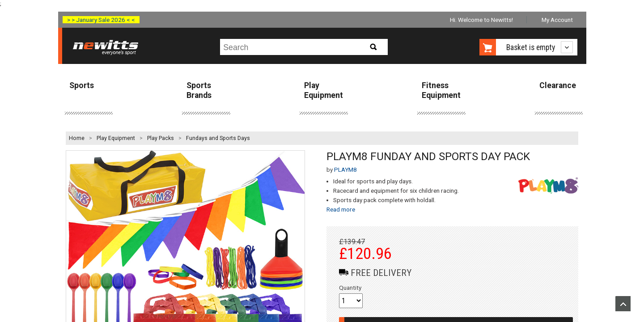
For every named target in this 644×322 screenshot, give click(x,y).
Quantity (350, 288)
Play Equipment (324, 90)
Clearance (558, 85)
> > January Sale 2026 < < (101, 20)
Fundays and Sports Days (218, 138)
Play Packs (161, 138)
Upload (623, 304)
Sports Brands (199, 90)
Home (77, 138)
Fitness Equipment (441, 90)
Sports (82, 85)
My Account (557, 20)
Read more (341, 209)
